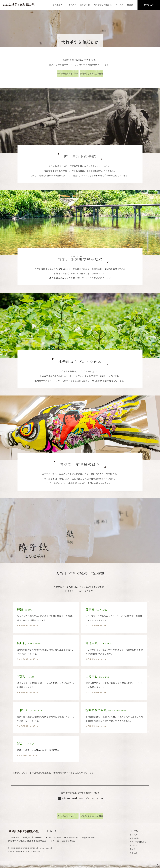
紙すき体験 (85, 5)
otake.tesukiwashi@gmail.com (83, 797)
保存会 (130, 5)
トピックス (71, 5)
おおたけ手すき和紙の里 (19, 5)
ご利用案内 (57, 5)
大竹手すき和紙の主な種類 (99, 73)
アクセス (119, 5)
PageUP (157, 865)
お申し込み (149, 5)
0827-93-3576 (56, 836)
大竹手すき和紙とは (139, 841)
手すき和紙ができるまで (60, 73)
